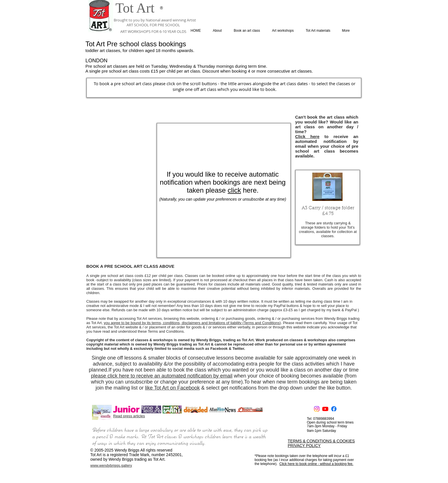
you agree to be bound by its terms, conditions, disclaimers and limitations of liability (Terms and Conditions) (192, 323)
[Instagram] (317, 409)
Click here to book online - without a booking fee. (316, 464)
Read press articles (129, 416)
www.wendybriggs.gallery (111, 465)
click (234, 190)
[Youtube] (325, 409)
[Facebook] (334, 409)
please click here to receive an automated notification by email (162, 376)
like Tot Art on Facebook (172, 388)
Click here (307, 136)
